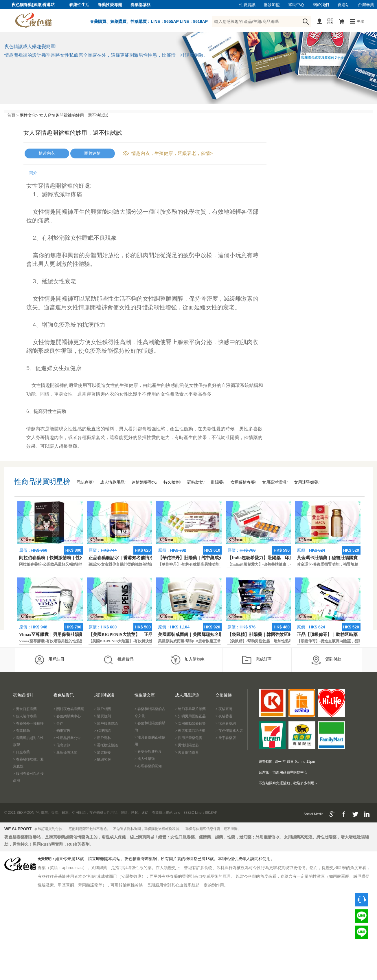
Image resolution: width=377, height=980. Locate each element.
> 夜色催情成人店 (229, 731)
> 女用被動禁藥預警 (190, 723)
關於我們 (321, 5)
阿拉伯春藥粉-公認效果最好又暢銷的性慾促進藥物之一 (65, 564)
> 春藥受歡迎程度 (148, 752)
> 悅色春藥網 (226, 723)
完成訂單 (257, 660)
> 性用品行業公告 (67, 738)
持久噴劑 (172, 482)
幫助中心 (296, 5)
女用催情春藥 (243, 482)
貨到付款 (326, 660)
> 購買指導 (102, 752)
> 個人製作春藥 (25, 716)
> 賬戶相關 (102, 709)
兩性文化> (29, 115)
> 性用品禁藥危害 (189, 738)
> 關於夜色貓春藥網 (69, 709)
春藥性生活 (79, 5)
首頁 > (13, 115)
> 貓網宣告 (62, 731)
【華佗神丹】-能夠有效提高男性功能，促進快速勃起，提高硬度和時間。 (219, 564)
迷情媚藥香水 (144, 482)
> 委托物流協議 (106, 745)
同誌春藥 (84, 482)
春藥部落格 (141, 5)
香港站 (343, 5)
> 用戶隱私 (102, 738)
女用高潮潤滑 (274, 482)
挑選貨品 (118, 660)
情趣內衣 (47, 153)
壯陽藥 (217, 482)
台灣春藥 (366, 5)
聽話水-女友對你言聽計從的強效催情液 (121, 564)
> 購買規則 (102, 716)
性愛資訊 (247, 5)
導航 (361, 21)
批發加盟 (272, 5)
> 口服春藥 (21, 752)
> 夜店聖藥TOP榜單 (190, 731)
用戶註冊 (49, 660)
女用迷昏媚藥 (306, 482)
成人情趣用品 (112, 482)
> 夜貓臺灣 (224, 709)
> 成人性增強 (145, 759)
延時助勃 (195, 482)
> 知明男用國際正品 (190, 716)
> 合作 (58, 723)
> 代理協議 (102, 731)
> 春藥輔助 (21, 731)
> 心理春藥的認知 (148, 766)
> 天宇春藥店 (226, 738)
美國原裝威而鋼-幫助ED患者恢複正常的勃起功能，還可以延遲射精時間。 (219, 641)
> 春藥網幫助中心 (67, 716)
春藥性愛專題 (110, 5)
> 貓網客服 (102, 760)
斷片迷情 (93, 153)
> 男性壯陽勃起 (187, 745)
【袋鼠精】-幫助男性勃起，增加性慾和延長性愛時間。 (273, 641)
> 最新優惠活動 (65, 752)
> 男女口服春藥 (25, 709)
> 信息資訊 (62, 745)
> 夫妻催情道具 (187, 752)
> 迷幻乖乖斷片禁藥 (190, 709)
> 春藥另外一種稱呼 (28, 723)
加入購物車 (188, 660)
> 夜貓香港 (224, 716)
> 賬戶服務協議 (106, 723)
